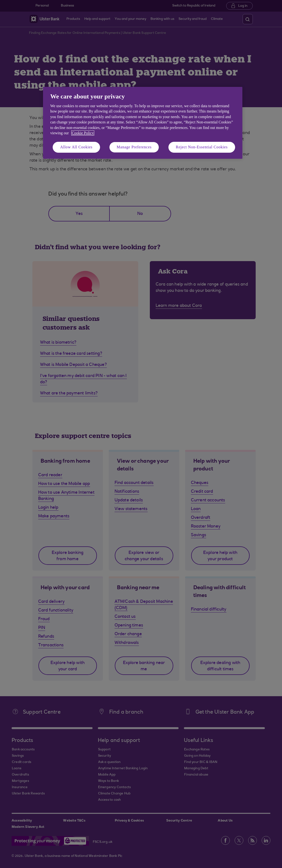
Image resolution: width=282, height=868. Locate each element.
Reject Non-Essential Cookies (202, 147)
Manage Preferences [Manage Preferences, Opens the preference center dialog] (134, 147)
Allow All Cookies (76, 147)
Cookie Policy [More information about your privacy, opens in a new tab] (83, 133)
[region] (143, 123)
